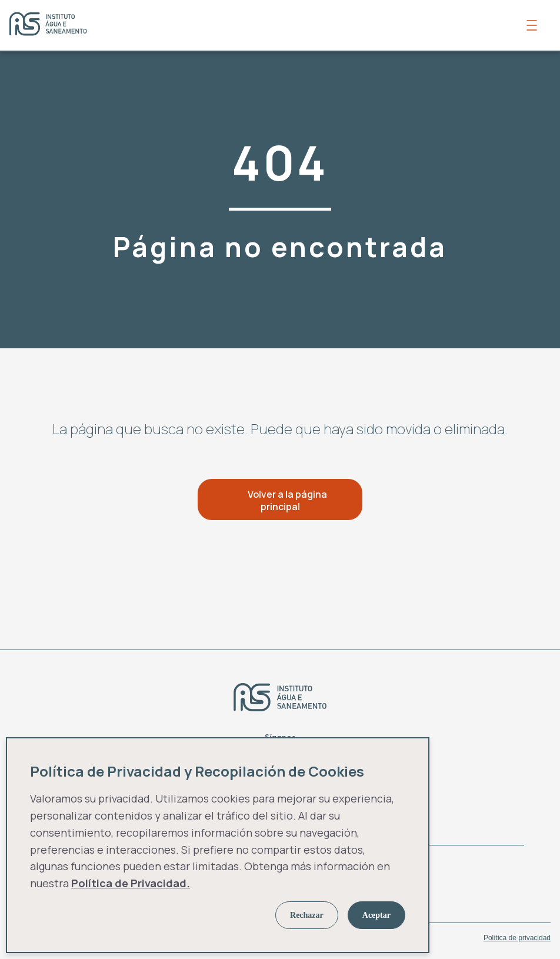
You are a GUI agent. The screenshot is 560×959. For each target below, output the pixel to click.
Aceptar (376, 915)
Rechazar (307, 915)
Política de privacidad (517, 938)
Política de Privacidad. (131, 883)
